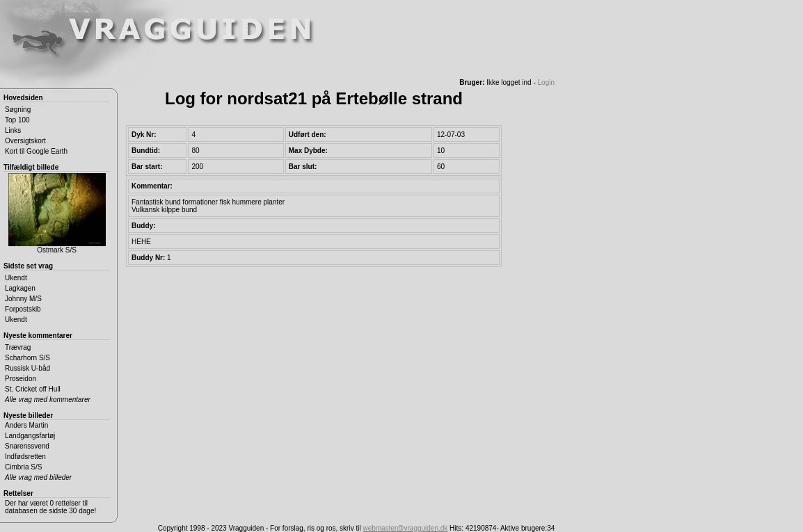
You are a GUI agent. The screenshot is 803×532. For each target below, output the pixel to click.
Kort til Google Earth (36, 151)
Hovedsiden (23, 98)
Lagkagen (20, 288)
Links (13, 130)
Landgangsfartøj (30, 436)
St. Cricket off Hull (33, 389)
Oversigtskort (25, 141)
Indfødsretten (25, 457)
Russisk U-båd (27, 368)
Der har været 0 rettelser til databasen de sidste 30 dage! (50, 507)
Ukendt (16, 278)
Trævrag (18, 347)
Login (546, 82)
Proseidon (21, 379)
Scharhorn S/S (27, 358)
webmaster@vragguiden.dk (405, 528)
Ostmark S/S (57, 213)
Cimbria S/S (23, 467)
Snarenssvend (27, 446)
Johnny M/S (23, 299)
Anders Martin (26, 425)
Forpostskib (23, 309)
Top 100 (17, 120)
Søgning (18, 110)
